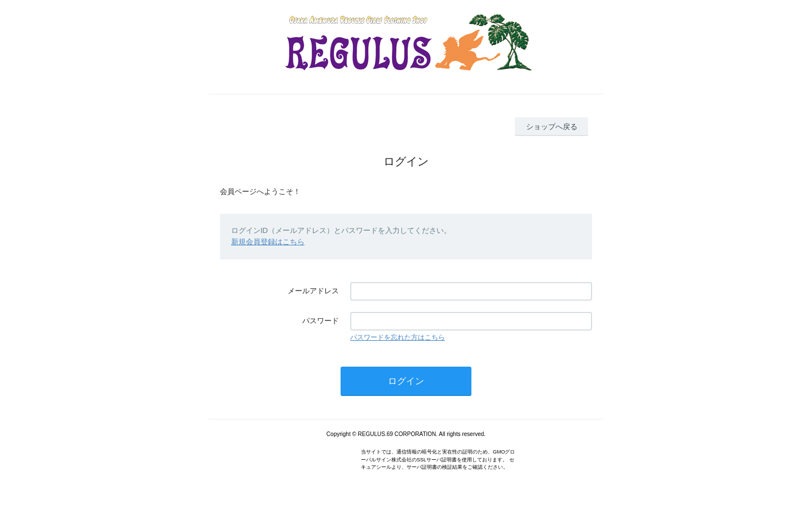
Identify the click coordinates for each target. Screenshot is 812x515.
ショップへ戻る (552, 127)
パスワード (321, 321)
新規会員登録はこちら (268, 242)
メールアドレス (313, 291)
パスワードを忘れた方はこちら (398, 337)
